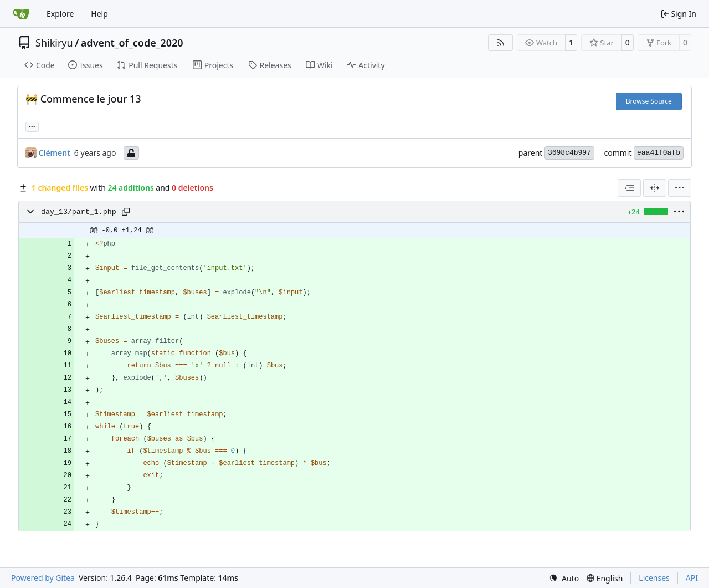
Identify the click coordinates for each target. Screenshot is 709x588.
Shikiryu (54, 43)
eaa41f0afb (659, 153)
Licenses (654, 578)
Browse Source (649, 101)
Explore (60, 14)
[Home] (21, 14)
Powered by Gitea (43, 578)
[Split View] (655, 188)
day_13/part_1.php (79, 212)
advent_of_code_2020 (132, 43)
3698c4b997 (569, 153)
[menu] (680, 188)
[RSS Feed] (501, 43)
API (692, 578)
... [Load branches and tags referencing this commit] (32, 126)
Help (99, 14)
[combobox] (629, 188)
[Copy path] (126, 212)
